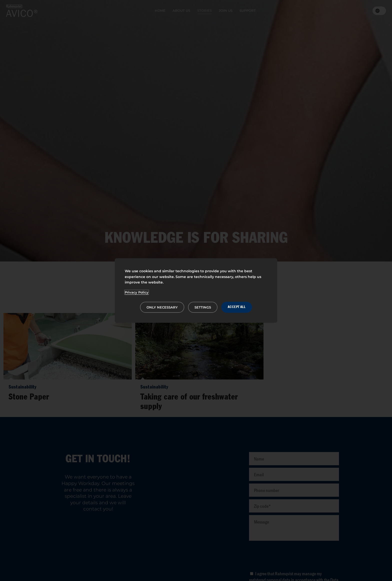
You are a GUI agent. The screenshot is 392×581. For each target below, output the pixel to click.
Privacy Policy (137, 292)
